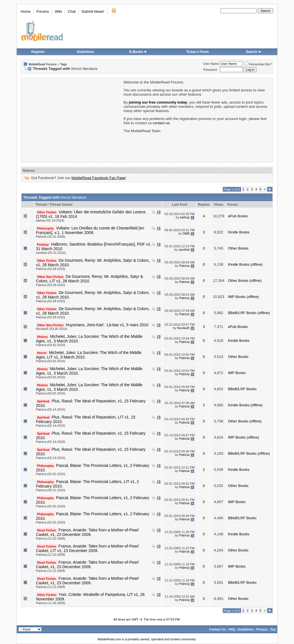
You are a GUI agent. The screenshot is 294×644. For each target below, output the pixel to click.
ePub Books (238, 216)
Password (210, 70)
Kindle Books (239, 232)
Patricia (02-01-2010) (51, 474)
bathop (185, 217)
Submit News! (93, 11)
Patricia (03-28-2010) (51, 269)
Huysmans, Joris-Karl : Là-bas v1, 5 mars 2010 (107, 325)
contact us (161, 123)
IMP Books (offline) (243, 297)
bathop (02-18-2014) (50, 220)
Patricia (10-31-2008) (51, 237)
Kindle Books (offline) (245, 264)
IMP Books (237, 373)
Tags (64, 64)
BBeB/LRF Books (242, 389)
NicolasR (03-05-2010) (52, 329)
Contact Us (217, 629)
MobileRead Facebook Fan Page (98, 178)
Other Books (238, 248)
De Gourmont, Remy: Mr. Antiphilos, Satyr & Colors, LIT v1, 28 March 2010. (90, 279)
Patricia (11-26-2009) (51, 603)
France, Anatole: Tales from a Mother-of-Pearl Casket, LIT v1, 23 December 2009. (87, 548)
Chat (72, 11)
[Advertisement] (72, 120)
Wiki (58, 11)
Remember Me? (258, 64)
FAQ (232, 629)
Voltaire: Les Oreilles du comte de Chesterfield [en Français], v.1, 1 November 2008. (90, 230)
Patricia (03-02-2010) (51, 345)
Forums (43, 11)
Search (254, 52)
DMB (186, 233)
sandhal (184, 250)
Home (26, 11)
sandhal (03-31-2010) (51, 253)
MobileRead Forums (43, 64)
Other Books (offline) (245, 281)
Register (38, 52)
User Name (211, 64)
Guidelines (85, 52)
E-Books (138, 52)
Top (273, 629)
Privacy (262, 629)
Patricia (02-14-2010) (51, 409)
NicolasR (183, 328)
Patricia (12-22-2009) (51, 538)
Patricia (184, 266)
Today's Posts (197, 52)
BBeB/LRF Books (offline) (249, 313)
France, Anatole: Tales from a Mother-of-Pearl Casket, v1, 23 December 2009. (87, 532)
